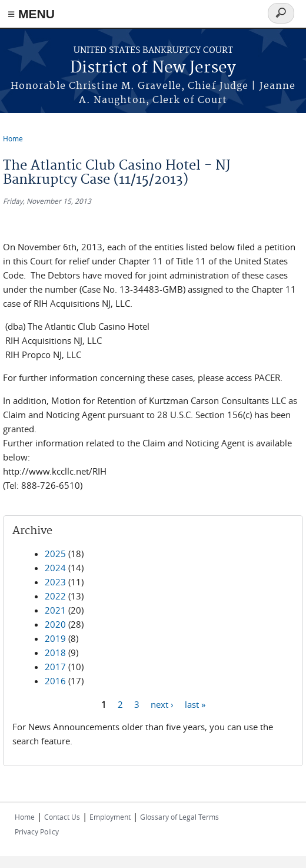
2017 (55, 667)
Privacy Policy (37, 831)
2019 (55, 638)
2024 (55, 568)
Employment (110, 817)
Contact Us (62, 817)
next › (162, 704)
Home (13, 138)
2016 (55, 681)
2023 (55, 582)
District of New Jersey (153, 68)
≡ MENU (31, 14)
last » (195, 704)
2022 (55, 596)
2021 (55, 610)
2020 (55, 624)
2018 (55, 652)
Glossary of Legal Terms (179, 817)
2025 (55, 554)
